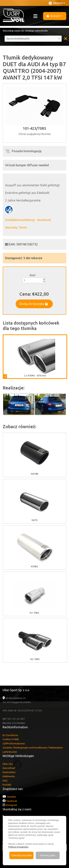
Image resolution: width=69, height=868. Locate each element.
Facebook (12, 801)
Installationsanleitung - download (28, 220)
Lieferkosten (10, 752)
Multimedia (9, 776)
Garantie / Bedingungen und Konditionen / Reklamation (33, 748)
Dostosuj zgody (48, 855)
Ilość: (33, 275)
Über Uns (8, 764)
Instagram (12, 805)
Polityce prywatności (18, 847)
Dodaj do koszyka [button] (34, 304)
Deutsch (57, 3)
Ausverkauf (9, 768)
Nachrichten (9, 772)
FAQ (5, 781)
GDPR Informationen (14, 743)
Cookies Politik (11, 739)
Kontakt (7, 785)
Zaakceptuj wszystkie (21, 855)
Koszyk (54, 16)
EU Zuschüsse (10, 735)
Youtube (11, 797)
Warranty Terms (16, 227)
